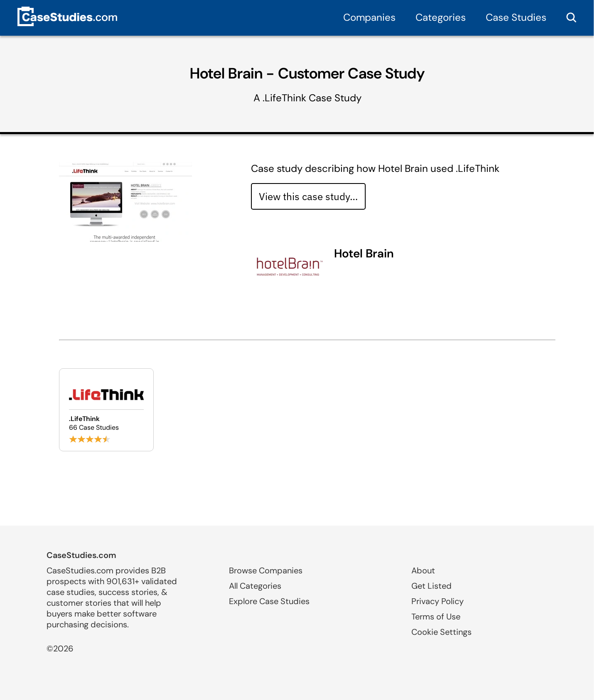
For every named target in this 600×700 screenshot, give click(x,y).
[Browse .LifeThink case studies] (106, 410)
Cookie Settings (441, 632)
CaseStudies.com (81, 555)
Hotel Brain (364, 253)
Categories (441, 17)
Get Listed (432, 586)
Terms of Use (436, 617)
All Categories (255, 586)
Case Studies (516, 17)
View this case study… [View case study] (308, 196)
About (423, 570)
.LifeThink (284, 98)
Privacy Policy (438, 601)
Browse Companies (266, 570)
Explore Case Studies (269, 601)
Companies (369, 17)
